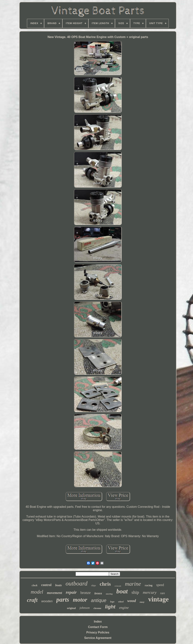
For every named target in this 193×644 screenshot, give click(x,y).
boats (59, 585)
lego (112, 602)
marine (133, 584)
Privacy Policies (98, 632)
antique (99, 600)
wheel (121, 602)
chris (105, 584)
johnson (85, 608)
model (37, 592)
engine (124, 608)
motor (80, 600)
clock (34, 585)
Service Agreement (98, 638)
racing (149, 585)
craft (32, 600)
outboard (77, 583)
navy (142, 602)
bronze (86, 593)
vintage (158, 599)
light (110, 607)
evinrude (118, 586)
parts (63, 600)
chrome (97, 608)
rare (163, 593)
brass (98, 593)
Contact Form (98, 627)
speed (160, 585)
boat (122, 591)
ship (135, 592)
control (46, 585)
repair (71, 592)
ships (94, 585)
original (71, 608)
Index (98, 622)
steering (109, 594)
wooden (47, 601)
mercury (150, 592)
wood (132, 601)
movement (54, 593)
